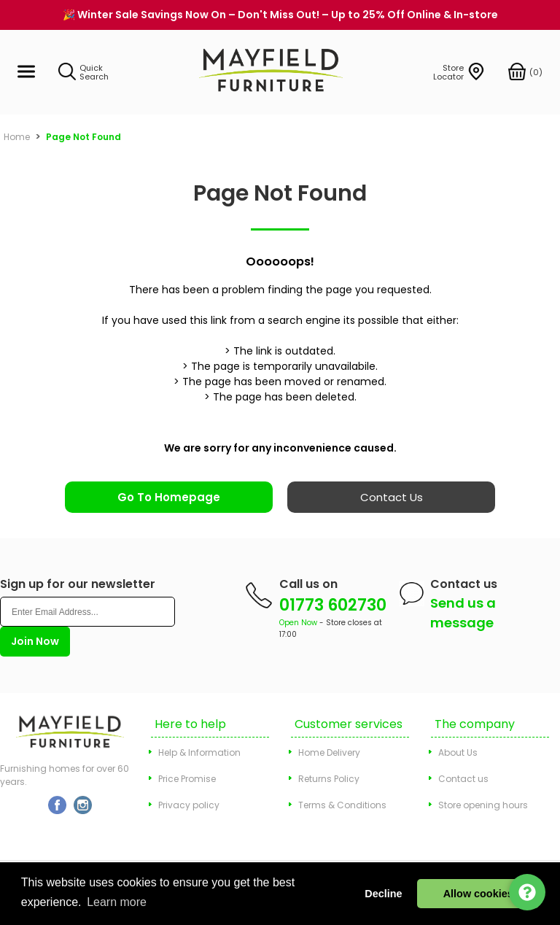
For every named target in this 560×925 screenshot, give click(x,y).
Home (17, 137)
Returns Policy (329, 779)
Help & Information (199, 752)
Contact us (463, 779)
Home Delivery (329, 752)
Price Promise (187, 779)
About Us (458, 752)
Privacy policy (189, 805)
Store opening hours (483, 805)
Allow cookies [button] (478, 894)
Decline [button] (383, 894)
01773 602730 (333, 605)
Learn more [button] (117, 902)
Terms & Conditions (342, 805)
